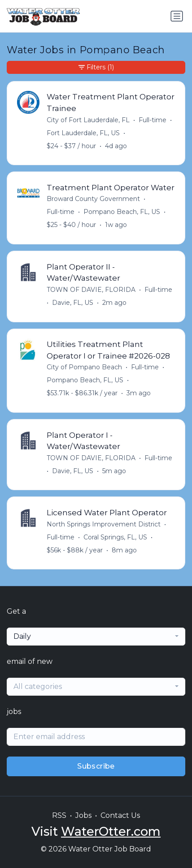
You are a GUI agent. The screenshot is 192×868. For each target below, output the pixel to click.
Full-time (153, 120)
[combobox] (96, 637)
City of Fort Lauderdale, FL (88, 120)
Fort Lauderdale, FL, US (83, 133)
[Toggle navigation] (177, 16)
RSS (59, 815)
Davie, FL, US (73, 303)
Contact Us (120, 815)
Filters (96, 67)
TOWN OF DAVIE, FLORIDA (91, 290)
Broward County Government (93, 199)
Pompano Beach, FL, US (122, 212)
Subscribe (96, 766)
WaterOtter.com (111, 832)
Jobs (83, 815)
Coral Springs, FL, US (115, 537)
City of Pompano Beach (84, 367)
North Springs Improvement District (104, 524)
